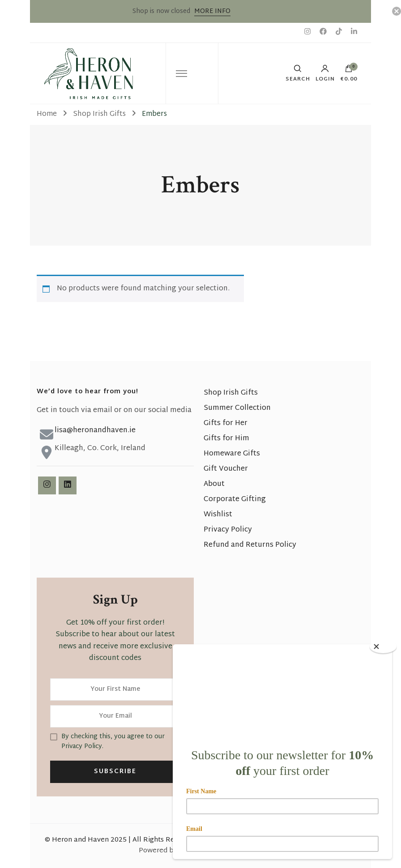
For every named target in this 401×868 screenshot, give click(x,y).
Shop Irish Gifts (231, 393)
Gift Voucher (226, 469)
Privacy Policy (228, 530)
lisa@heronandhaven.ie (95, 431)
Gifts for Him (226, 439)
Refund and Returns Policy (250, 545)
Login (325, 73)
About (214, 484)
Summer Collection (237, 408)
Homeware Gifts (232, 454)
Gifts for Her (226, 423)
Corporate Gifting (235, 500)
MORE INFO (212, 11)
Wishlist (218, 515)
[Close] (383, 647)
